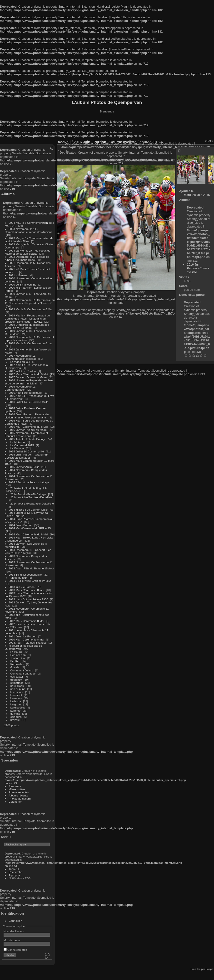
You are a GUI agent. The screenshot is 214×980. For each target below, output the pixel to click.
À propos (14, 875)
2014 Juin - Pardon (21, 525)
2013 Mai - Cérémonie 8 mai (26, 590)
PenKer (15, 661)
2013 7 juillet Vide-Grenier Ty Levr (30, 581)
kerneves (16, 698)
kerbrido (16, 711)
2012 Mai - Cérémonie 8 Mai (26, 621)
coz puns (16, 717)
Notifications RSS (20, 878)
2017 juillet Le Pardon (22, 371)
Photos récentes (19, 792)
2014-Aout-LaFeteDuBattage (28, 494)
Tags (12, 869)
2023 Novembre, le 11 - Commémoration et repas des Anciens (28, 230)
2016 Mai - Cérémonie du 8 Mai (28, 427)
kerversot (16, 695)
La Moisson (18, 442)
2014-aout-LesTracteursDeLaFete (32, 497)
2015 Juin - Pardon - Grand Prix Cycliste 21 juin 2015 (27, 456)
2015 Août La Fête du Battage (27, 439)
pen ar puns (18, 689)
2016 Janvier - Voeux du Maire (28, 430)
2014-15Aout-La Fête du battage (29, 482)
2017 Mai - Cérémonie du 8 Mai (28, 374)
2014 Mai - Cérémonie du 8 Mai (28, 534)
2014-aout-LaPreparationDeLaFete (32, 503)
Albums (8, 194)
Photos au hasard (20, 798)
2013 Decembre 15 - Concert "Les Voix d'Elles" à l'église (28, 551)
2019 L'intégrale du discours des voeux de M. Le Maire (27, 326)
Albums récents (18, 795)
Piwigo (209, 969)
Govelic (15, 667)
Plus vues (15, 786)
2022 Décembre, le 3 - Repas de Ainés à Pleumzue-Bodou (27, 258)
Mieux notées (17, 789)
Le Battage (17, 448)
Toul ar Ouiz (18, 658)
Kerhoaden (17, 664)
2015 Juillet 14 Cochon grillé (26, 451)
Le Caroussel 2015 (22, 445)
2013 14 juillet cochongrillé (26, 575)
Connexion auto (15, 950)
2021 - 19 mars (18, 275)
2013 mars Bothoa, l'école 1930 (28, 599)
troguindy (16, 680)
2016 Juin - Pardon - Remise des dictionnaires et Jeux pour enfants (27, 416)
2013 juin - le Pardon (22, 587)
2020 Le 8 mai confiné (23, 284)
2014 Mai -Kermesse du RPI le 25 (30, 528)
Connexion (15, 921)
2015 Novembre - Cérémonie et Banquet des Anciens (26, 434)
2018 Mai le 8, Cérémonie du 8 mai (31, 343)
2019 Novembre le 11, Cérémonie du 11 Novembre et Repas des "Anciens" (30, 301)
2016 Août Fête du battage (25, 393)
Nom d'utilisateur (14, 931)
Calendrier (15, 802)
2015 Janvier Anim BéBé (24, 467)
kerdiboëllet (18, 707)
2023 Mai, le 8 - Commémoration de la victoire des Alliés (29, 240)
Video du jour (19, 578)
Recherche (16, 872)
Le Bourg (16, 652)
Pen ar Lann (18, 655)
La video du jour (20, 362)
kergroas (16, 704)
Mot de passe (12, 940)
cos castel (17, 677)
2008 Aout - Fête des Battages (28, 643)
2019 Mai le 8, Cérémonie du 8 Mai (31, 309)
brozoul (15, 720)
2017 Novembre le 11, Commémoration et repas (21, 357)
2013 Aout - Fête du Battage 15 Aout (31, 568)
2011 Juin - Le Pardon (23, 636)
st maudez (17, 683)
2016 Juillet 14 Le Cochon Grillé (29, 402)
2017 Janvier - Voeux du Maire (28, 377)
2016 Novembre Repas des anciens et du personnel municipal (29, 382)
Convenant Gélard (22, 670)
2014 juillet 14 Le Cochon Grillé (28, 510)
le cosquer (17, 692)
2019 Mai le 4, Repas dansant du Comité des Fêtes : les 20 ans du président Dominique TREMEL (27, 318)
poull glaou (17, 686)
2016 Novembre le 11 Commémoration (20, 388)
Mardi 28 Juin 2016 (197, 195)
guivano (15, 714)
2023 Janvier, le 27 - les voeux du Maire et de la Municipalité (28, 252)
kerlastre (16, 701)
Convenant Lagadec (23, 673)
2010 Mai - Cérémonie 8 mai (26, 639)
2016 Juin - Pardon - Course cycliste (198, 268)
